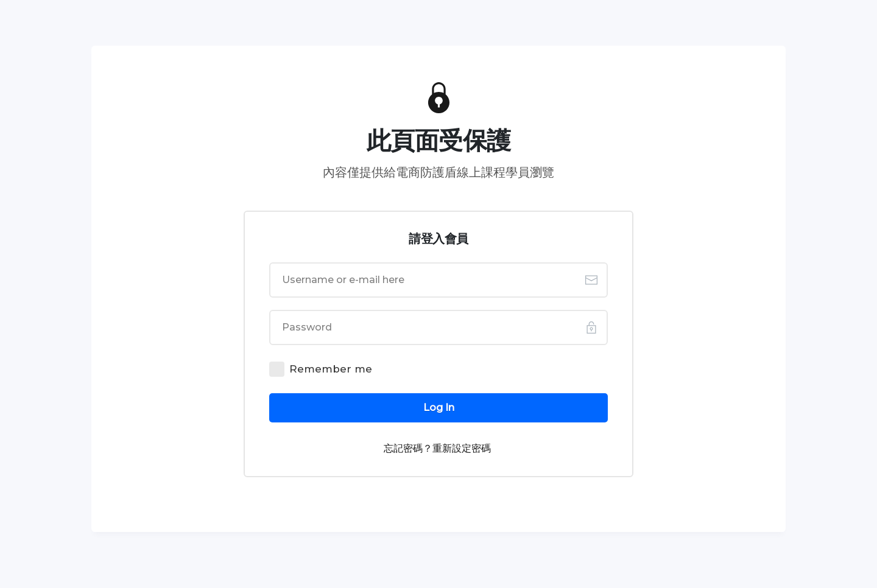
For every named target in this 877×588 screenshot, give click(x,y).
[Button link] (438, 408)
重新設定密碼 (462, 448)
